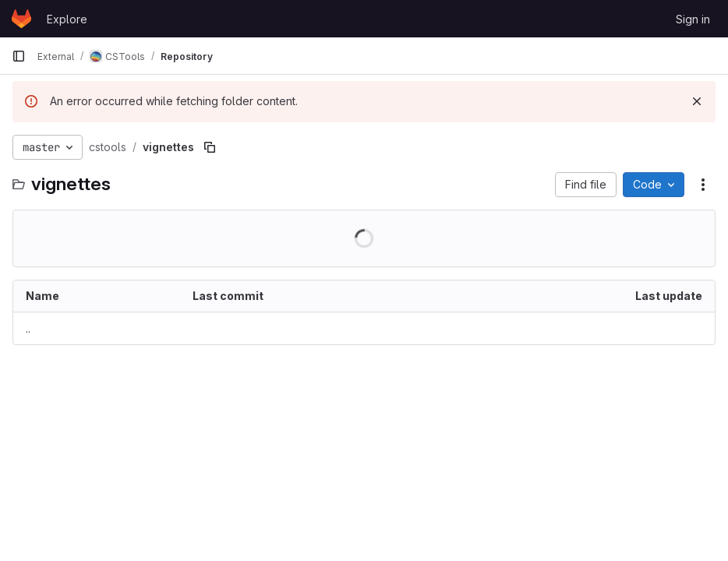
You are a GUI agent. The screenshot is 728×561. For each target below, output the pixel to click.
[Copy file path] (210, 147)
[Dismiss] (697, 101)
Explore (67, 19)
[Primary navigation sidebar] (19, 56)
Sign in (693, 19)
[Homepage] (21, 19)
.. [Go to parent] (28, 328)
